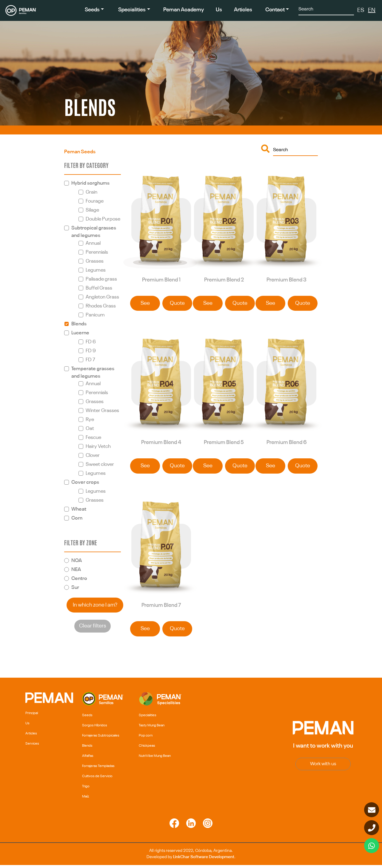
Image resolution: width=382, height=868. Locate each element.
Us (219, 10)
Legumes (96, 270)
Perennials (97, 252)
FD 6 (91, 342)
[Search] (326, 9)
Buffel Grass (99, 288)
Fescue (93, 438)
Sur (75, 588)
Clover (93, 456)
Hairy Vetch (98, 447)
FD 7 (90, 360)
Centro (79, 579)
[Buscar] (295, 150)
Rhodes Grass (101, 306)
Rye (90, 420)
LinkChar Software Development (204, 860)
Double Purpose (103, 219)
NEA (76, 570)
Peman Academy (184, 10)
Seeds (92, 10)
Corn (77, 518)
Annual (93, 243)
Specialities (132, 10)
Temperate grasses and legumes (93, 373)
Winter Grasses (102, 411)
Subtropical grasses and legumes (94, 232)
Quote (177, 304)
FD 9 (91, 351)
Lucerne (80, 333)
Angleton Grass (102, 297)
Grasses (95, 261)
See (145, 304)
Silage (92, 210)
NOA (77, 561)
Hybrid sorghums (90, 183)
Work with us (323, 767)
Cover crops (85, 482)
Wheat (79, 509)
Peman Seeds (80, 152)
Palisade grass (101, 279)
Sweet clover (100, 464)
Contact (275, 10)
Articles (243, 10)
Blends (79, 324)
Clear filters (93, 626)
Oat (90, 429)
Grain (91, 192)
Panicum (95, 315)
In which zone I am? (95, 605)
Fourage (95, 201)
